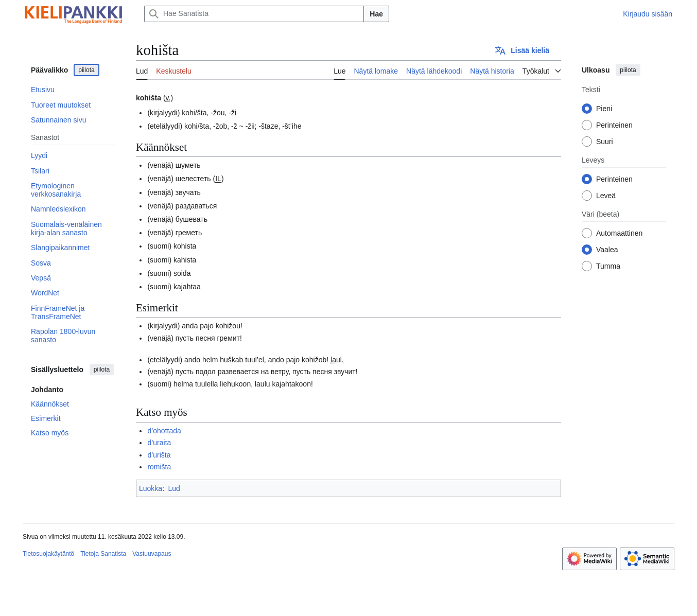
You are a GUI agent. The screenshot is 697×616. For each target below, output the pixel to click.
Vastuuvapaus (152, 554)
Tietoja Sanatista (103, 554)
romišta (159, 467)
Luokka (151, 488)
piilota (86, 70)
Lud (174, 488)
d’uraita (159, 443)
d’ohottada (164, 431)
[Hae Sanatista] (254, 14)
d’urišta (159, 455)
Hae (376, 14)
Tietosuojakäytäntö (48, 554)
